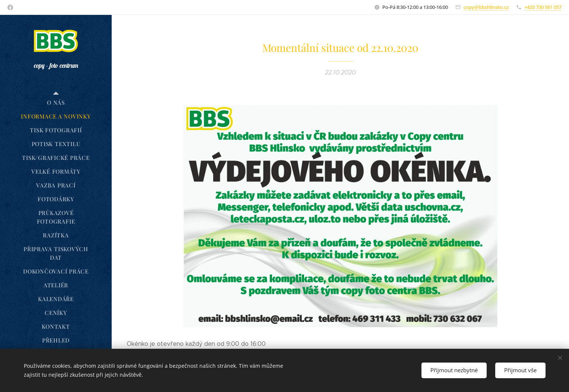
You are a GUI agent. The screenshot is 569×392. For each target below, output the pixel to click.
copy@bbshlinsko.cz (486, 7)
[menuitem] (56, 103)
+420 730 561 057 (543, 7)
